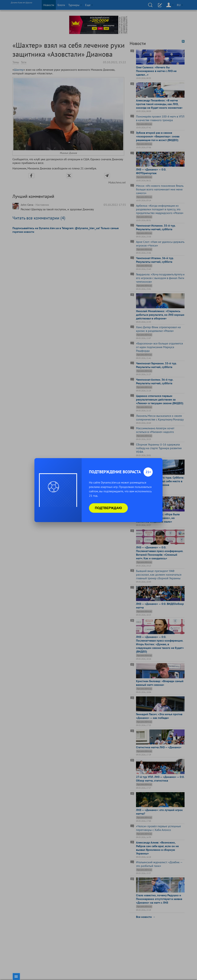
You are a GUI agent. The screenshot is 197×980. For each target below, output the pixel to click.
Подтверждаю (108, 508)
